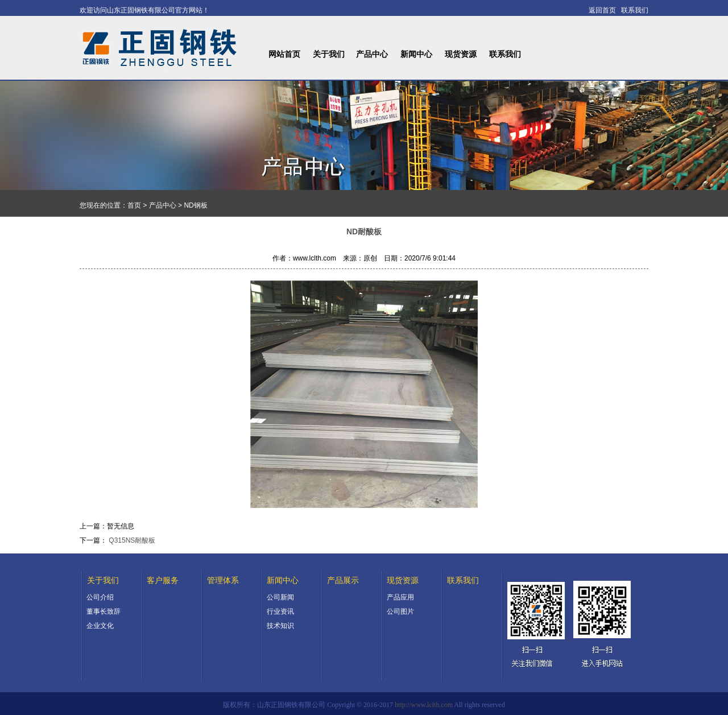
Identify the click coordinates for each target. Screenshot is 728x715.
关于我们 (329, 54)
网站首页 (284, 54)
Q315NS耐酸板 (132, 540)
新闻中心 (416, 54)
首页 (134, 205)
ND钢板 (195, 205)
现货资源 (461, 54)
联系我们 (505, 54)
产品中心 (372, 54)
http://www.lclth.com (424, 705)
